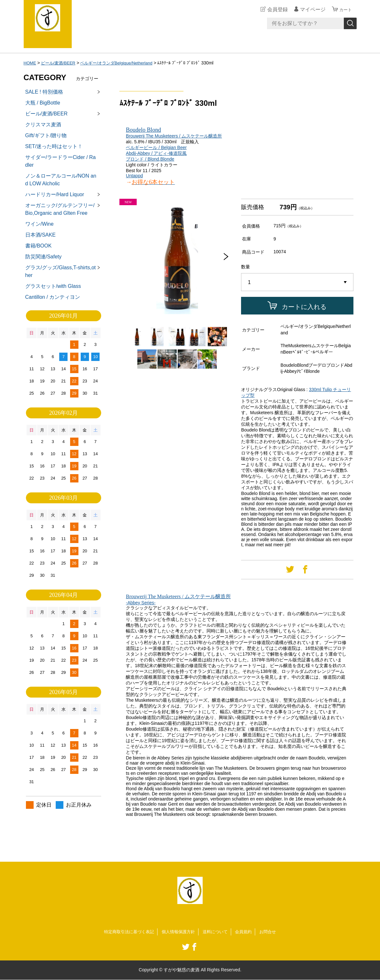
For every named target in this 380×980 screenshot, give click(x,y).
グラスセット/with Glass (53, 286)
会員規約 (247, 932)
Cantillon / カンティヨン (53, 297)
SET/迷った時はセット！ (54, 146)
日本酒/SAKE (40, 235)
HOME (30, 63)
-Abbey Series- (141, 603)
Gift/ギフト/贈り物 (46, 135)
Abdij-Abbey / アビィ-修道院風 (156, 153)
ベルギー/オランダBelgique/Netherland (122, 63)
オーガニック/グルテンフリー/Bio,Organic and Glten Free (60, 209)
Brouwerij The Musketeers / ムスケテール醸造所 (174, 136)
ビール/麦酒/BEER (60, 63)
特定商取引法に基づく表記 (125, 932)
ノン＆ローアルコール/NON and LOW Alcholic (61, 180)
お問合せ (272, 932)
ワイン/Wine (40, 224)
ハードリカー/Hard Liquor (55, 194)
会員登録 (275, 9)
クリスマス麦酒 (43, 125)
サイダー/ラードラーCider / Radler (61, 161)
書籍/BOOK (39, 246)
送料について (217, 932)
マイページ (310, 9)
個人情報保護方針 (178, 932)
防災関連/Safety (44, 257)
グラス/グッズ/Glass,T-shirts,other (61, 271)
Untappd (134, 176)
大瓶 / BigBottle (43, 103)
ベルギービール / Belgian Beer (156, 147)
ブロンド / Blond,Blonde (150, 159)
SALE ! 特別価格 (44, 92)
